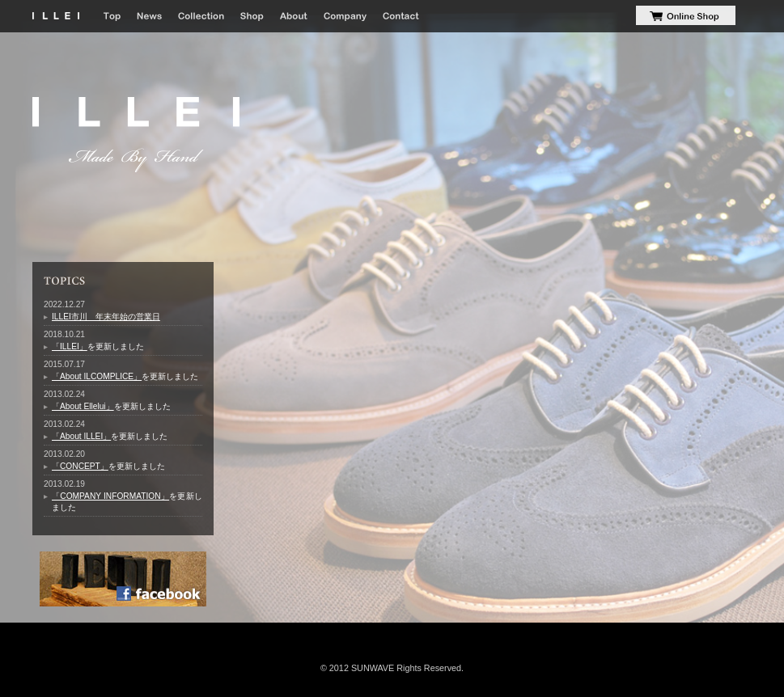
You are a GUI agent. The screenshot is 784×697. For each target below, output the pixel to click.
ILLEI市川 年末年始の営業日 (106, 317)
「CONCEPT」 (80, 466)
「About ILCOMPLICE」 (97, 376)
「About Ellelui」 (83, 406)
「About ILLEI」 (81, 436)
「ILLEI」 (70, 346)
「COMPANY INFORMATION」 (110, 496)
